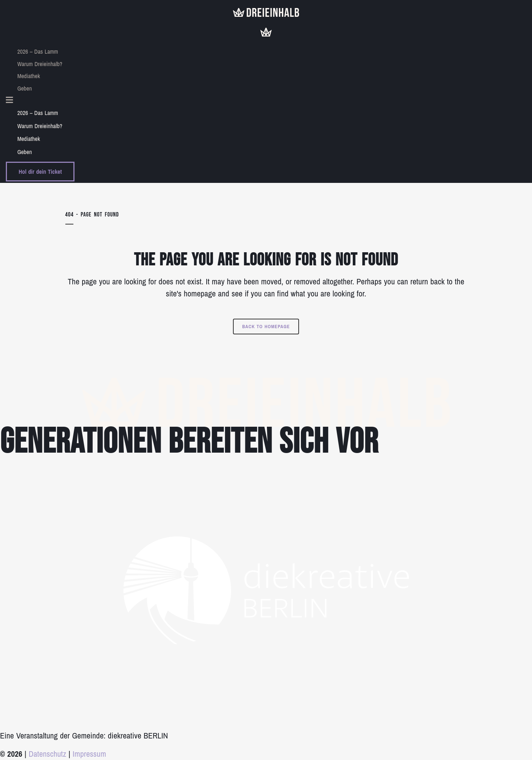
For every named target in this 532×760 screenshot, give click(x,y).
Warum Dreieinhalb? (40, 64)
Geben (24, 88)
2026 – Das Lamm (38, 51)
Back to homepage (266, 327)
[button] (266, 100)
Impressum (89, 754)
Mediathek (28, 76)
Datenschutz (47, 754)
